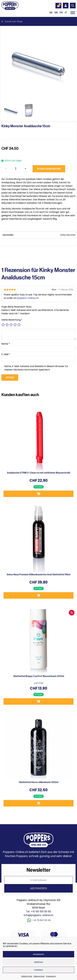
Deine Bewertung (12, 320)
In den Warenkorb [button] (38, 494)
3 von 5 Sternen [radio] (11, 325)
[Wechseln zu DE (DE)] (51, 13)
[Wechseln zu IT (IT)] (66, 13)
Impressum (51, 976)
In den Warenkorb (49, 169)
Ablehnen (38, 962)
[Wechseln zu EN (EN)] (56, 13)
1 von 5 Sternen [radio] (3, 325)
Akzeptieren (38, 954)
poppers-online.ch (27, 298)
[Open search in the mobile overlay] (73, 6)
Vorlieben (38, 970)
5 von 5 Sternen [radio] (19, 325)
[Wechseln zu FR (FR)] (61, 13)
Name (6, 344)
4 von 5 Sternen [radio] (15, 325)
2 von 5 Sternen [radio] (7, 325)
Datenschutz (27, 976)
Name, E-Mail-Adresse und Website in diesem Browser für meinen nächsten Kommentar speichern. (36, 368)
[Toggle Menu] (73, 13)
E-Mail (6, 354)
